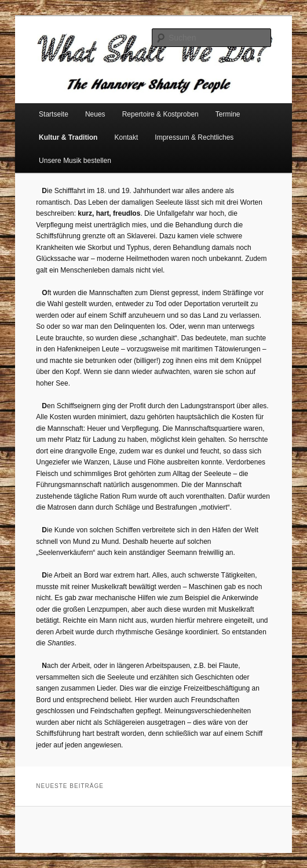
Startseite (54, 114)
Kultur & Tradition (68, 137)
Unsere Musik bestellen (75, 161)
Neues (95, 114)
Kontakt (127, 137)
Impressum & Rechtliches (194, 137)
